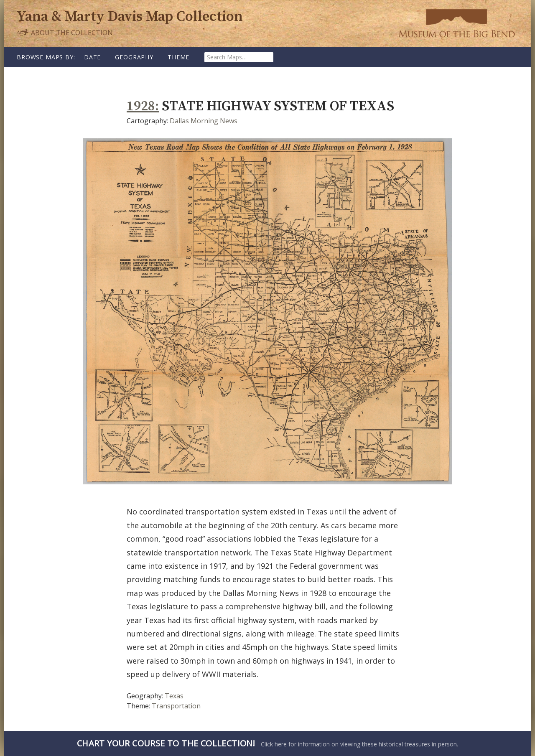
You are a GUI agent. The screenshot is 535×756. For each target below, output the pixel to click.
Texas (174, 696)
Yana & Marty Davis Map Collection (130, 17)
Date (92, 57)
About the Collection (65, 32)
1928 (141, 106)
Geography (134, 57)
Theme (178, 57)
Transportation (176, 706)
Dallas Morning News (204, 121)
